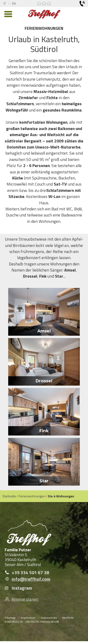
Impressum (28, 618)
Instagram (22, 588)
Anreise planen (25, 599)
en (14, 4)
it (5, 4)
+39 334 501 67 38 (30, 573)
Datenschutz (49, 618)
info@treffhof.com (31, 579)
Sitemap (10, 618)
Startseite (9, 496)
